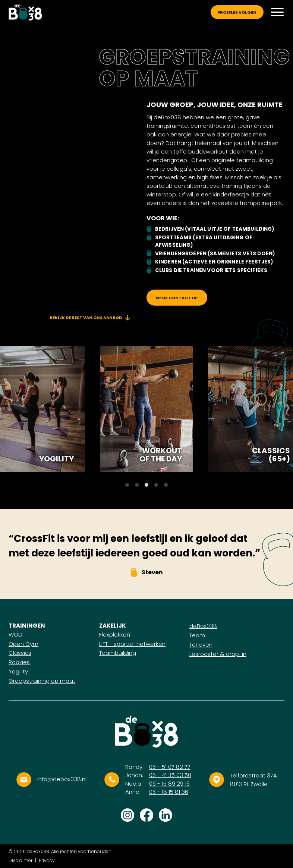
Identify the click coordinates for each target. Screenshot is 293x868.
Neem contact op (177, 298)
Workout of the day (161, 455)
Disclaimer (21, 861)
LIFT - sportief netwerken (132, 644)
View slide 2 (137, 485)
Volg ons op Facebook (146, 815)
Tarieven (201, 645)
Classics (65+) (271, 455)
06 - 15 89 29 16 (169, 784)
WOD (15, 635)
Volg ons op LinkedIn (166, 815)
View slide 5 (166, 485)
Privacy (47, 861)
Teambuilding (118, 653)
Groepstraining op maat (42, 681)
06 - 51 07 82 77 (170, 767)
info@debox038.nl (62, 779)
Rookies (19, 662)
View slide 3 (146, 485)
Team (197, 635)
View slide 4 (156, 485)
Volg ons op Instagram (127, 815)
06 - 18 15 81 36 (169, 792)
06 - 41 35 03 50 (170, 775)
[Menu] (277, 12)
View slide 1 (127, 485)
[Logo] (25, 12)
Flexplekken (115, 635)
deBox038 (203, 626)
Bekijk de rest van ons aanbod (90, 318)
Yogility (56, 459)
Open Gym (23, 644)
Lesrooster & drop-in (218, 654)
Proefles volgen (237, 12)
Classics (20, 653)
